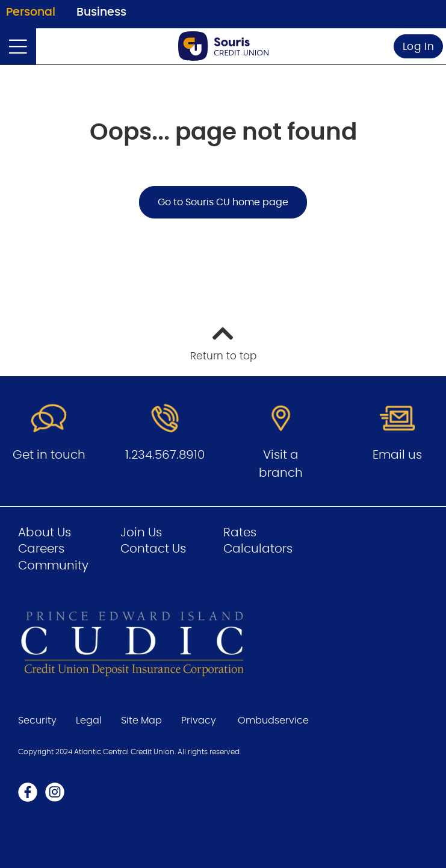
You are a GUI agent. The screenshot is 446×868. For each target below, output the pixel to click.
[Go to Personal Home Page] (223, 46)
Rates (240, 533)
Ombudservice (273, 721)
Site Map (141, 721)
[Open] (18, 46)
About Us (45, 533)
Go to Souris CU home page (223, 202)
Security (37, 721)
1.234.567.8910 (165, 455)
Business (101, 12)
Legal (89, 721)
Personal (31, 12)
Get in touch (49, 455)
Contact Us (153, 549)
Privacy (199, 721)
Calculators (258, 549)
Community (53, 566)
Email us (397, 455)
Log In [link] (419, 47)
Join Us (141, 533)
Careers (41, 549)
